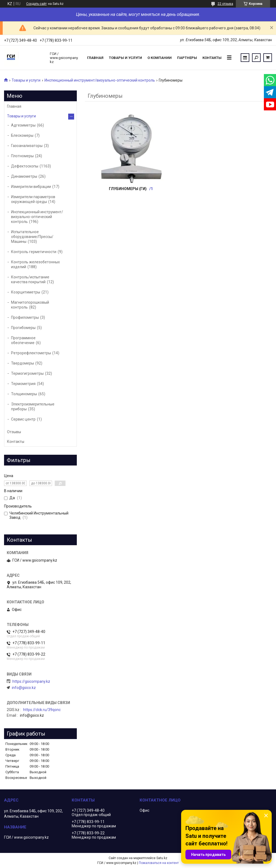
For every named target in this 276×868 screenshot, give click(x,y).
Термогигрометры (27, 373)
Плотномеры (22, 156)
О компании (160, 58)
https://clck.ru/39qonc (42, 710)
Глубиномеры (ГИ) (128, 189)
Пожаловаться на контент (159, 863)
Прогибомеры (23, 328)
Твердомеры (23, 363)
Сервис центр (23, 419)
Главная (95, 58)
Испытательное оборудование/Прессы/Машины (32, 237)
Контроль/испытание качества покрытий (30, 279)
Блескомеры (22, 135)
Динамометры (24, 176)
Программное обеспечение (23, 340)
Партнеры (187, 58)
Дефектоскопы (25, 166)
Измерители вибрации (31, 187)
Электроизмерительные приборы (33, 407)
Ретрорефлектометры (31, 353)
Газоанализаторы (27, 146)
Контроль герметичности (34, 252)
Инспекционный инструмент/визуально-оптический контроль (100, 80)
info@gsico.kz (24, 688)
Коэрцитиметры (26, 292)
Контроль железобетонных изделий (35, 264)
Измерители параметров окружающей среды (33, 199)
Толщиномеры (24, 394)
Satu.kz (162, 858)
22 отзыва (225, 4)
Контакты (212, 58)
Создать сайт (36, 4)
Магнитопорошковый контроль (30, 305)
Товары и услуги (125, 58)
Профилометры (25, 317)
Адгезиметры (23, 125)
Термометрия (23, 384)
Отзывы (14, 432)
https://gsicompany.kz (31, 681)
